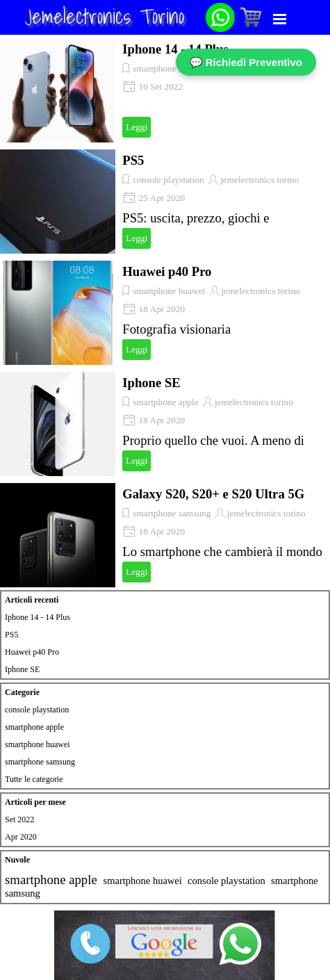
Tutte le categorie (34, 779)
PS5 (133, 160)
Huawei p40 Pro (167, 271)
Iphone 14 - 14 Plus (175, 49)
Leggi (137, 127)
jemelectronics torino (259, 180)
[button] (220, 8)
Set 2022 (19, 819)
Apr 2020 (21, 837)
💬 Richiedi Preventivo (246, 62)
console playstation (168, 180)
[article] (165, 90)
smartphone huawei (169, 291)
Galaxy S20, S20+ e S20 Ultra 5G (213, 494)
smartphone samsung (172, 513)
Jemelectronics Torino (104, 16)
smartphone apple (165, 68)
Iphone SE (151, 383)
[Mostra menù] (280, 19)
